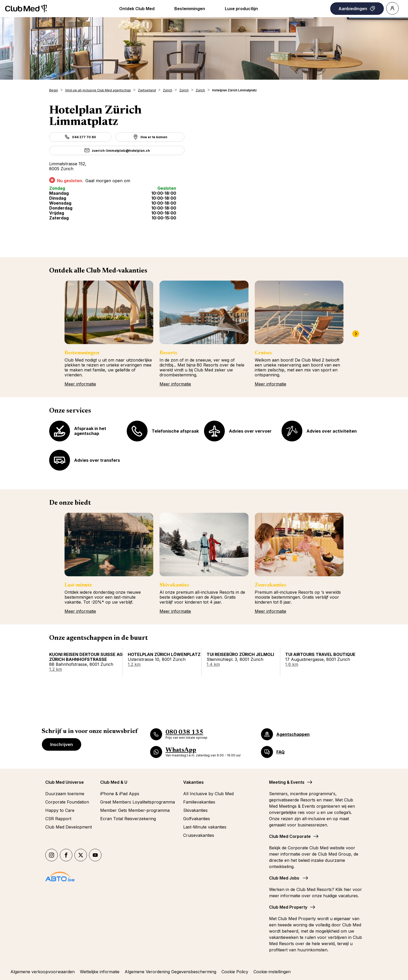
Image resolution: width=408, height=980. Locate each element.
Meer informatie (80, 384)
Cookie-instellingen (272, 972)
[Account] (392, 8)
